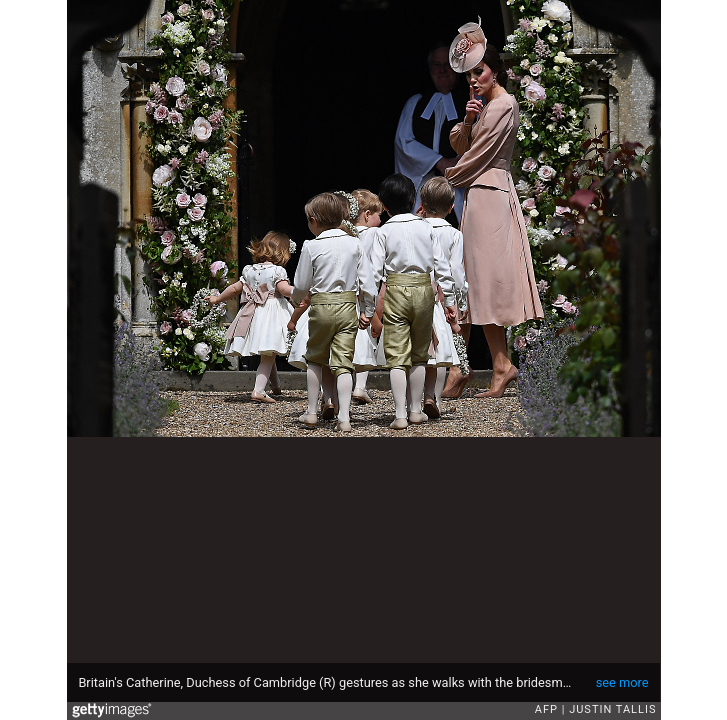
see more (622, 682)
